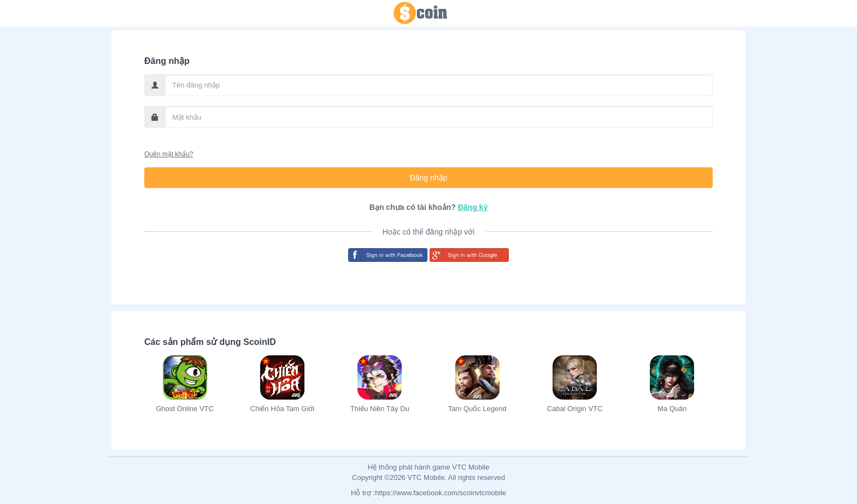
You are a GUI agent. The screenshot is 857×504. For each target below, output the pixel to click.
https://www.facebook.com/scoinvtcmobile (441, 493)
